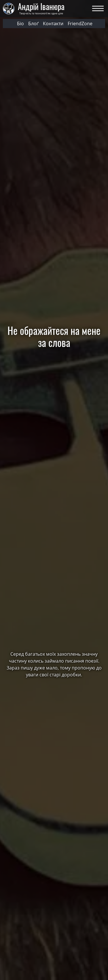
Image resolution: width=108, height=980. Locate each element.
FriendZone (80, 24)
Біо (20, 24)
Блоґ (33, 24)
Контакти (53, 24)
